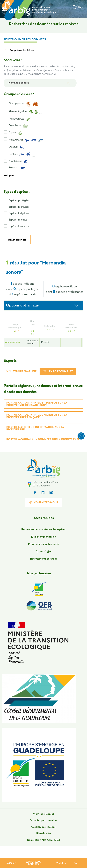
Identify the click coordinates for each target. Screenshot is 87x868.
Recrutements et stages (43, 559)
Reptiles (22, 154)
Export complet (58, 372)
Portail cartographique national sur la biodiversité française (37, 416)
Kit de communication (44, 537)
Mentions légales (43, 814)
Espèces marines (18, 220)
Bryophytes (18, 126)
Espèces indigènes (19, 214)
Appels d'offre (43, 552)
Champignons (26, 104)
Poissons (17, 168)
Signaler (11, 863)
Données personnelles (43, 821)
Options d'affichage (22, 306)
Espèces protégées (19, 201)
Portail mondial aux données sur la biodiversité (43, 440)
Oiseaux (16, 147)
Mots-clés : (13, 60)
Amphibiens (18, 161)
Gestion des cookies (43, 827)
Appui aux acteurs (33, 863)
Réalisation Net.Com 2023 (44, 840)
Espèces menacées (19, 207)
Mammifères (28, 140)
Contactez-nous (44, 503)
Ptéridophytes (20, 119)
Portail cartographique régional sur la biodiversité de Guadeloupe (37, 404)
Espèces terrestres (19, 226)
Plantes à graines (26, 112)
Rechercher (17, 240)
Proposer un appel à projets (44, 544)
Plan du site (44, 834)
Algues (15, 133)
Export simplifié (22, 372)
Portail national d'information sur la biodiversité (35, 429)
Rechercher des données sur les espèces (43, 530)
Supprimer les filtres (19, 50)
